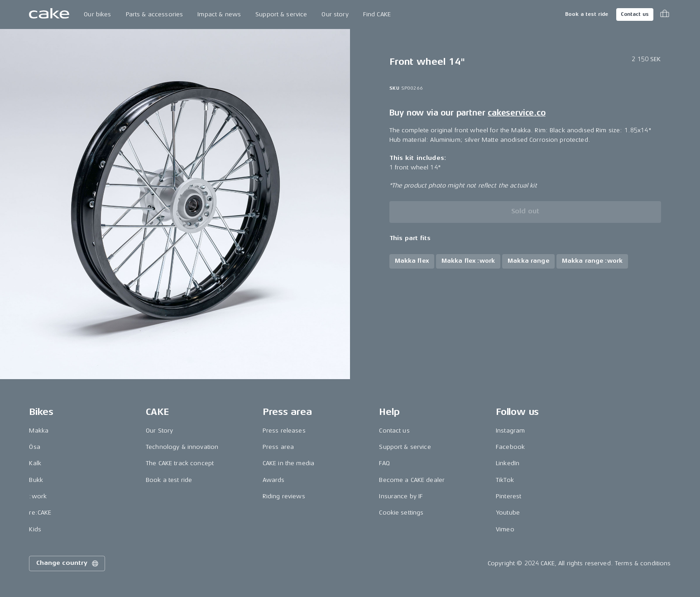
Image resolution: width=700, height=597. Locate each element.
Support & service (281, 14)
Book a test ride (587, 14)
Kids (35, 529)
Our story (335, 14)
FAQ (384, 463)
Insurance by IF (401, 496)
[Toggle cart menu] (665, 14)
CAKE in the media (288, 463)
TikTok (505, 480)
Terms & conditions (643, 563)
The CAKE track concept (180, 463)
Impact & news (219, 14)
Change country (68, 563)
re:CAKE (40, 513)
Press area (278, 447)
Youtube (508, 513)
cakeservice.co (516, 113)
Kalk (35, 463)
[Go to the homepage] (49, 14)
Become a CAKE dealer (412, 480)
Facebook (510, 447)
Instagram (510, 431)
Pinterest (508, 496)
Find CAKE (377, 14)
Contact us (635, 14)
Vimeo (505, 529)
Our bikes (97, 14)
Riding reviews (284, 496)
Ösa (34, 447)
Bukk (36, 480)
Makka (39, 431)
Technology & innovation (182, 447)
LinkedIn (508, 463)
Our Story (159, 431)
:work (38, 496)
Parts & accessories (155, 14)
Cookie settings (401, 513)
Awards (274, 480)
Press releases (284, 431)
